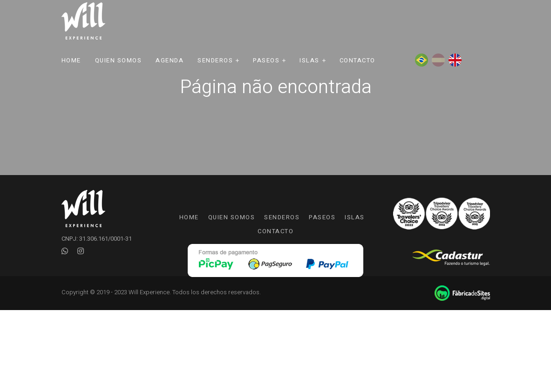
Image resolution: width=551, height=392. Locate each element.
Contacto (357, 60)
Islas (310, 60)
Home (71, 60)
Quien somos (232, 217)
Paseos (266, 60)
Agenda (170, 60)
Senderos (215, 60)
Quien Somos (119, 60)
